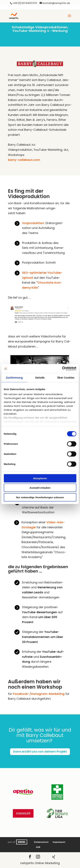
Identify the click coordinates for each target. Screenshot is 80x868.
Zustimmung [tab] (14, 377)
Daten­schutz (41, 842)
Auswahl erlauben (40, 488)
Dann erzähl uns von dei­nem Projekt (40, 751)
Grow (18, 842)
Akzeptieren (40, 478)
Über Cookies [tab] (66, 377)
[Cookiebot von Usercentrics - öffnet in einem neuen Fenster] (62, 369)
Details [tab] (40, 377)
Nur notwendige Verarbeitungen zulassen (40, 497)
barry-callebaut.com (24, 160)
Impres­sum (59, 842)
